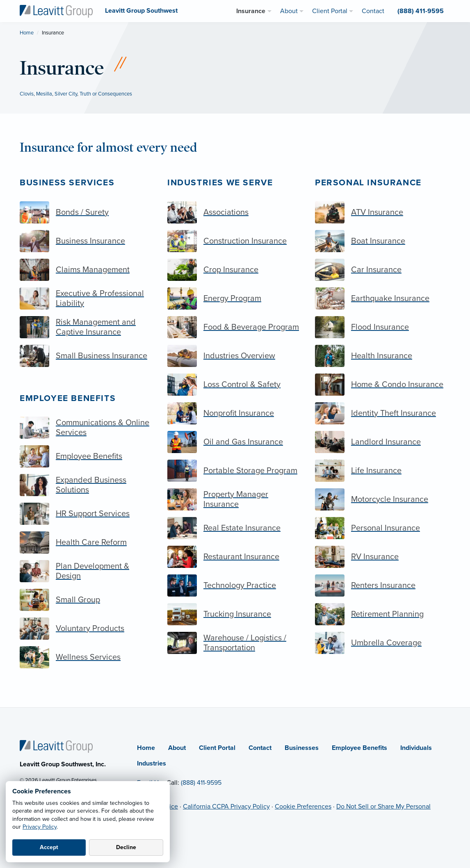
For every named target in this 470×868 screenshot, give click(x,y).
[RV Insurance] (383, 557)
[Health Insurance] (383, 356)
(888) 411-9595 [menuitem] (421, 11)
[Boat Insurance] (383, 241)
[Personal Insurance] (383, 528)
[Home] (56, 746)
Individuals (416, 748)
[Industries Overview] (235, 356)
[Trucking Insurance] (235, 614)
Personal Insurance (368, 183)
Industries (152, 763)
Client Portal (217, 748)
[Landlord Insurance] (383, 442)
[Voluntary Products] (87, 629)
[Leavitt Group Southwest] (56, 11)
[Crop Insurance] (235, 270)
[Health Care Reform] (87, 542)
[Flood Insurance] (383, 327)
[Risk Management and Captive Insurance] (87, 327)
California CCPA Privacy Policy (226, 806)
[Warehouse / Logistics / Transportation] (235, 643)
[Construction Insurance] (235, 241)
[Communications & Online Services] (87, 428)
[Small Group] (87, 600)
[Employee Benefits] (87, 456)
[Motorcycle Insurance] (383, 499)
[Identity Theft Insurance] (383, 413)
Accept (49, 847)
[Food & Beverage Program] (235, 327)
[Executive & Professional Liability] (87, 298)
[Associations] (235, 212)
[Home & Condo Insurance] (383, 385)
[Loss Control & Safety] (235, 385)
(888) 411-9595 (201, 783)
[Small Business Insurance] (87, 356)
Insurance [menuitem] (251, 11)
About (177, 748)
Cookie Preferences (303, 806)
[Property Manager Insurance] (235, 499)
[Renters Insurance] (383, 586)
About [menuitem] (289, 11)
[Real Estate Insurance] (235, 528)
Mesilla (44, 94)
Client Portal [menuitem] (330, 11)
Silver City (66, 94)
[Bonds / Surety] (87, 212)
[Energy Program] (235, 298)
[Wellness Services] (87, 657)
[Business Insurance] (87, 241)
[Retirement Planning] (383, 614)
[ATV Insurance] (383, 212)
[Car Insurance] (383, 270)
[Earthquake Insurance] (383, 298)
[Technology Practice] (235, 586)
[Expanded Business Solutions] (87, 485)
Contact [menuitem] (373, 11)
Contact (260, 748)
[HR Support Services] (87, 514)
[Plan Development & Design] (87, 571)
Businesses (302, 748)
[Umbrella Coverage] (383, 643)
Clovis (27, 94)
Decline (126, 847)
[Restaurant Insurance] (235, 557)
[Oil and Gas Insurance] (235, 442)
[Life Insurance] (383, 471)
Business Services (67, 183)
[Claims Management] (87, 270)
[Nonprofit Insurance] (235, 413)
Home (27, 33)
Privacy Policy (40, 827)
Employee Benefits (68, 398)
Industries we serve (220, 183)
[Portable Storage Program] (235, 471)
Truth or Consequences (106, 94)
